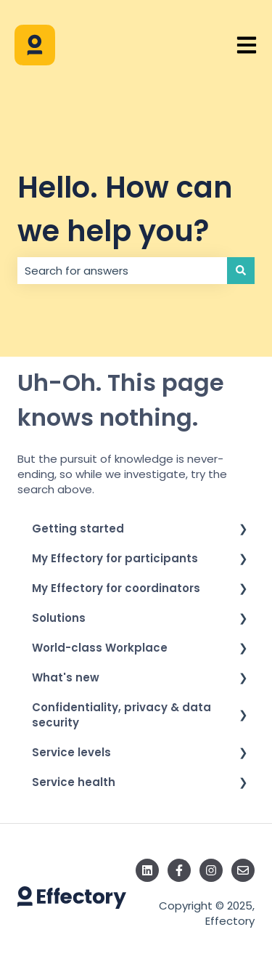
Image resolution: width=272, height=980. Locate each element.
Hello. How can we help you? (125, 209)
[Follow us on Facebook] (179, 870)
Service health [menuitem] (74, 782)
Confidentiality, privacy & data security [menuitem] (121, 715)
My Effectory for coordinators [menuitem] (116, 588)
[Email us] (243, 870)
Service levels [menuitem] (71, 752)
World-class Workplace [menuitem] (100, 648)
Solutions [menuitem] (59, 618)
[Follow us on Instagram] (211, 870)
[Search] (241, 271)
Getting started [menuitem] (78, 529)
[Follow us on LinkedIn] (147, 870)
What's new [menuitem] (66, 677)
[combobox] (122, 271)
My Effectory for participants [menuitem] (115, 558)
